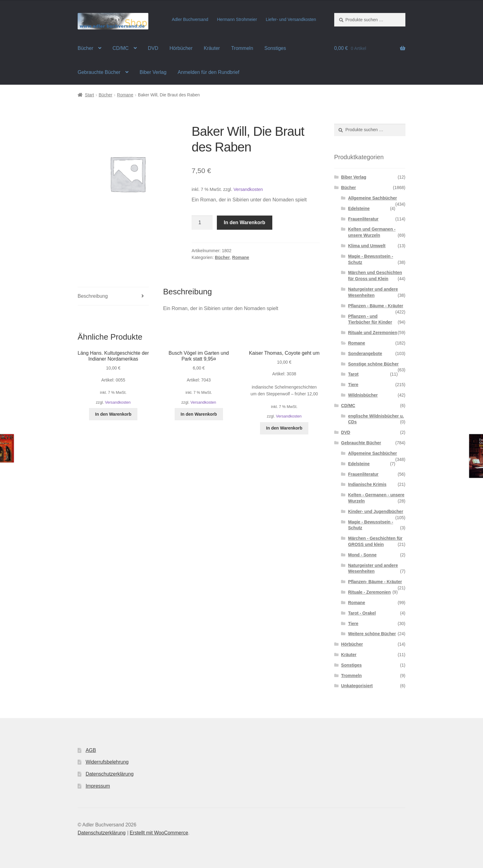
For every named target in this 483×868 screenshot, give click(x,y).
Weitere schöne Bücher (372, 634)
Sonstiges (275, 48)
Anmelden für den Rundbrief (209, 72)
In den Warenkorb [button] (113, 414)
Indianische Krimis (367, 484)
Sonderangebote (365, 353)
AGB (91, 750)
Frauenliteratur (363, 219)
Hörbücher (181, 48)
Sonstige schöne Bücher (373, 364)
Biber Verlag (153, 72)
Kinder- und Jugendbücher (376, 511)
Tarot (353, 374)
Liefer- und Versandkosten (291, 19)
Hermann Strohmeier (237, 19)
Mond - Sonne (362, 555)
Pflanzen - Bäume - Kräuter (376, 306)
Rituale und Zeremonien (373, 333)
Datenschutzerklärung (110, 774)
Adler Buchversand (190, 19)
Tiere (353, 385)
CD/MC (120, 48)
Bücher (85, 48)
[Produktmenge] (202, 223)
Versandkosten (248, 189)
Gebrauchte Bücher (99, 72)
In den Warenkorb (245, 222)
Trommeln (242, 48)
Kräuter (212, 48)
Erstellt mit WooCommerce (159, 833)
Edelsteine (359, 208)
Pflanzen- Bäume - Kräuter (375, 582)
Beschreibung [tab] (93, 296)
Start (90, 95)
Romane (125, 95)
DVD (153, 48)
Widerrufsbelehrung (107, 762)
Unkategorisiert (357, 686)
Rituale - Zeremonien (369, 592)
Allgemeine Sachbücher (373, 198)
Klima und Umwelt (367, 246)
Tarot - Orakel (362, 613)
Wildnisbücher (363, 395)
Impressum (98, 786)
